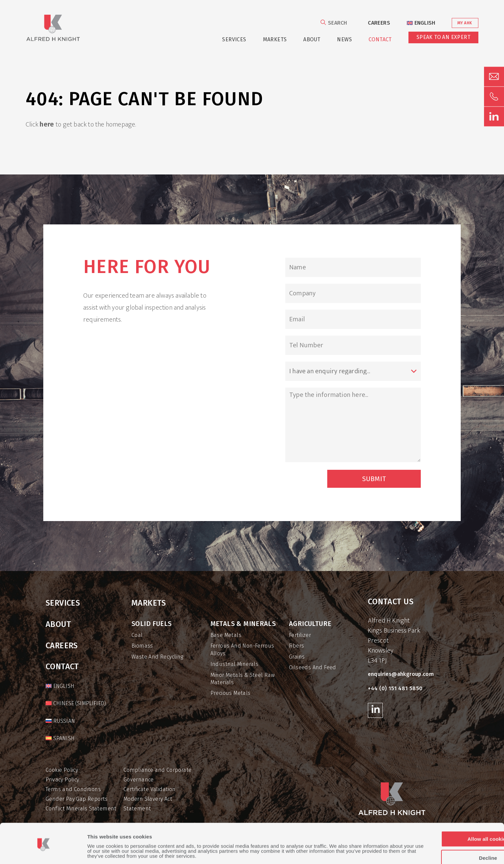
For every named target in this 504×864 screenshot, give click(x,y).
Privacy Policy (62, 780)
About (312, 39)
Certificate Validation (150, 789)
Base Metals (226, 635)
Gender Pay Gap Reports (77, 799)
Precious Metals (231, 693)
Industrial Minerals (235, 664)
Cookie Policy (62, 770)
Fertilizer (300, 635)
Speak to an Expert (443, 37)
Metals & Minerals (243, 624)
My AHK (465, 23)
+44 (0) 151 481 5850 (395, 688)
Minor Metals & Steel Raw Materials (243, 679)
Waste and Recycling (157, 657)
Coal (137, 635)
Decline (448, 836)
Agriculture (310, 624)
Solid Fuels (151, 624)
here (47, 124)
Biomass (142, 646)
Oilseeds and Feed (313, 667)
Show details (103, 851)
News (344, 39)
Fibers (296, 646)
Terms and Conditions (73, 789)
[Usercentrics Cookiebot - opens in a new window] (43, 851)
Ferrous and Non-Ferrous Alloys (242, 649)
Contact (380, 39)
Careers (379, 23)
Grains (297, 657)
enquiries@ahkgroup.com (401, 674)
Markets (275, 39)
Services (234, 39)
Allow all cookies (448, 818)
